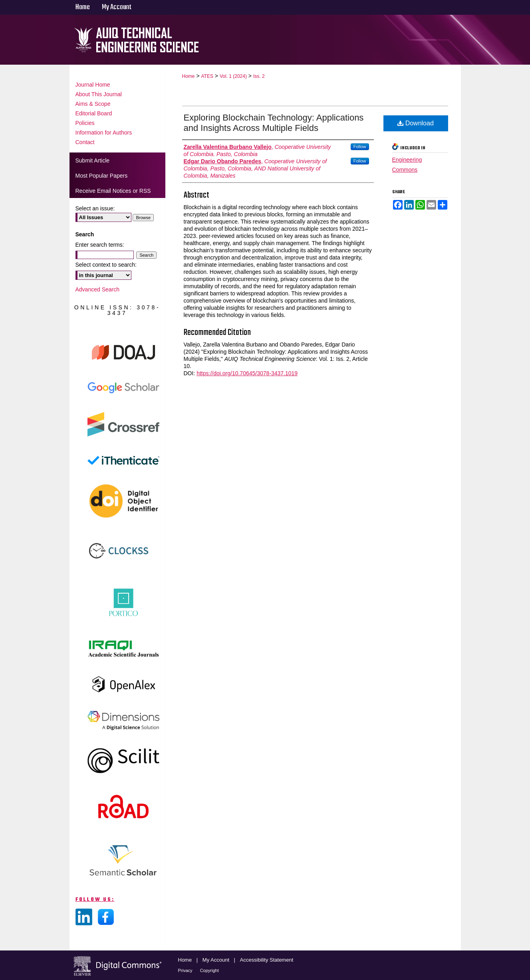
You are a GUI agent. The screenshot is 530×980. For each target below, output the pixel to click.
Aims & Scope (93, 104)
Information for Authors (104, 133)
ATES (207, 76)
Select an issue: (95, 208)
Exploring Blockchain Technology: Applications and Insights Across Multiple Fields (274, 123)
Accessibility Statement (267, 960)
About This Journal (99, 94)
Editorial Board (94, 113)
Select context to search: (106, 265)
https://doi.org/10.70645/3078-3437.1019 (247, 373)
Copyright (209, 970)
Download (416, 123)
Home (189, 76)
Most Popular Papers (102, 176)
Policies (85, 123)
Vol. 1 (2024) (233, 76)
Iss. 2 (259, 76)
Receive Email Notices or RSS (113, 191)
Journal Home (93, 85)
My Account (217, 960)
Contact (85, 142)
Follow (360, 147)
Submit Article (93, 160)
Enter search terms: (100, 245)
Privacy (186, 970)
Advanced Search (98, 289)
